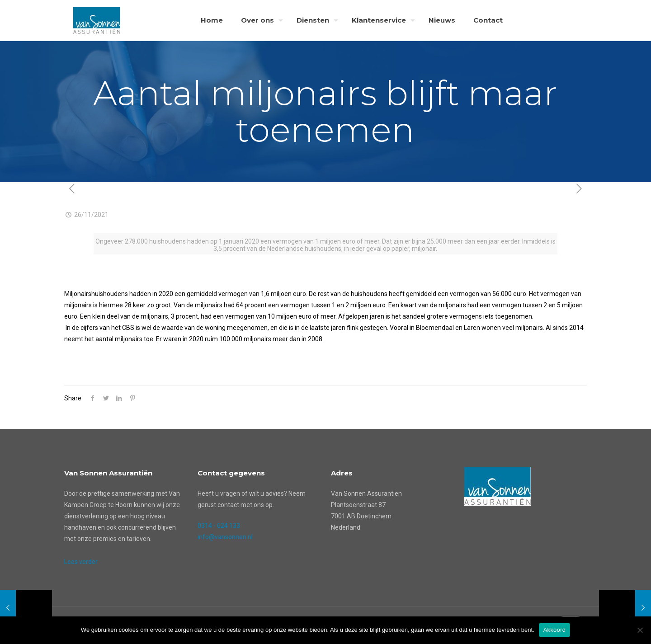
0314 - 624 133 (219, 526)
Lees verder (81, 562)
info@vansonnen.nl (225, 537)
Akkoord (554, 630)
